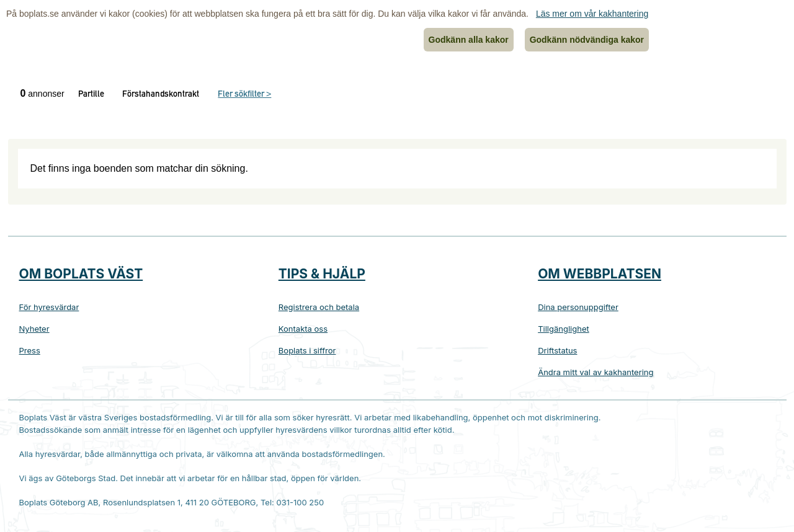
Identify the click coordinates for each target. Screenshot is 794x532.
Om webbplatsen (600, 274)
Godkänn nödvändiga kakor (587, 40)
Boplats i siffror (307, 350)
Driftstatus (557, 350)
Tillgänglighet (564, 329)
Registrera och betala (319, 307)
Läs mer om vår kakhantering (592, 14)
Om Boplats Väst (81, 274)
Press (30, 350)
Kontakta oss (303, 329)
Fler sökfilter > (244, 95)
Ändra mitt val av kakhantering (595, 372)
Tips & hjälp (322, 274)
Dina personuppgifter (578, 307)
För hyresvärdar (49, 307)
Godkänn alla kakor (469, 40)
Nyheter (34, 329)
